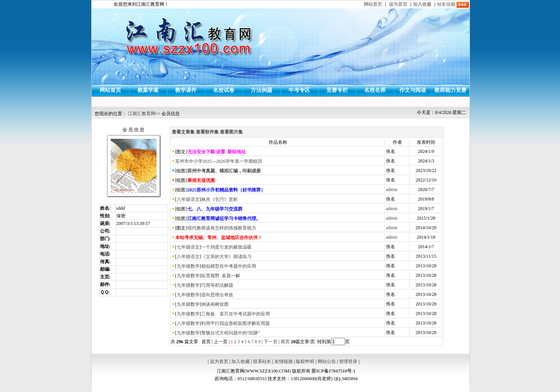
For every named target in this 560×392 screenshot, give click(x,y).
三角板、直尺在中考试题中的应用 (236, 314)
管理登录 (348, 361)
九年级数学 (188, 266)
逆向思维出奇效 (217, 295)
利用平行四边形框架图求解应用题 (236, 323)
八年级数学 (188, 323)
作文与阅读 (413, 90)
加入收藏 (422, 4)
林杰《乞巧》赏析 (219, 199)
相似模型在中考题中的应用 (229, 266)
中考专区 (299, 90)
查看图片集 (231, 132)
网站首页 (373, 4)
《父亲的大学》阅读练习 (226, 257)
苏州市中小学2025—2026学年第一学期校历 (219, 161)
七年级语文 (188, 247)
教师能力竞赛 (450, 90)
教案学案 (148, 90)
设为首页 (398, 4)
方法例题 (261, 90)
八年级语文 (188, 199)
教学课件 (186, 90)
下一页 (271, 342)
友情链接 (284, 361)
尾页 (285, 342)
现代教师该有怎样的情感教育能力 (222, 228)
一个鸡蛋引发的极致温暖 (226, 247)
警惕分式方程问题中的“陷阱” (231, 333)
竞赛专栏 (337, 90)
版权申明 (305, 361)
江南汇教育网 (142, 114)
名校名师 (375, 90)
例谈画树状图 (215, 304)
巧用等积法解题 (217, 285)
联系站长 (262, 361)
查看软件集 (207, 132)
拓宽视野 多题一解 (221, 276)
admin (392, 190)
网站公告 (327, 361)
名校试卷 (224, 90)
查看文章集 (183, 132)
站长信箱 (446, 4)
